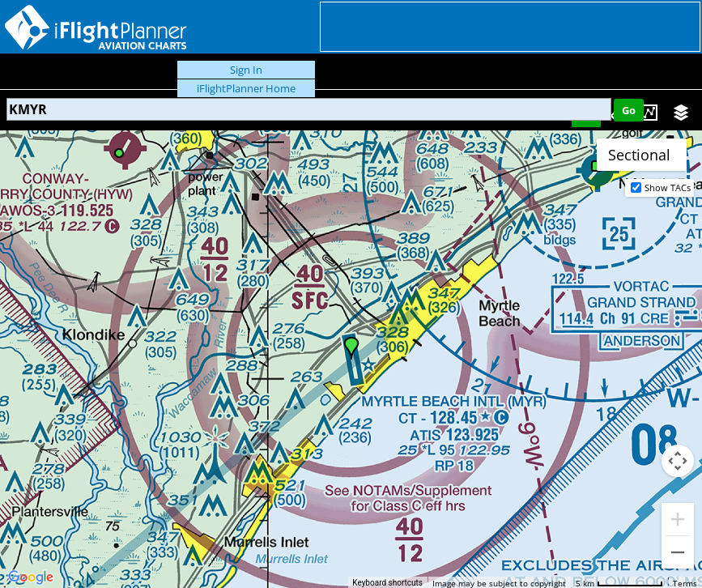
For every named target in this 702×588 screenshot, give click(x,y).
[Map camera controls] (678, 461)
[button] (351, 348)
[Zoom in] (678, 519)
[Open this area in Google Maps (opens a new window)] (31, 577)
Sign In (246, 70)
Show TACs (668, 187)
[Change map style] (642, 155)
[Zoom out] (678, 552)
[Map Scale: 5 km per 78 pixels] (619, 582)
